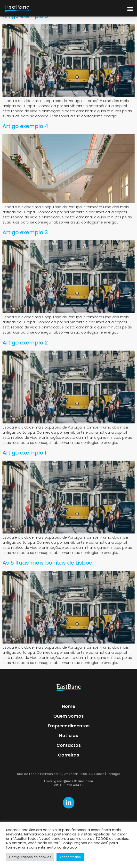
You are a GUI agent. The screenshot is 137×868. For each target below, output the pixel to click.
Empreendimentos (69, 726)
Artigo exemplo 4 (25, 126)
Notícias (69, 735)
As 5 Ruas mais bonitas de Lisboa (48, 563)
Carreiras (68, 755)
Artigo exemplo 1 (24, 453)
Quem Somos (68, 716)
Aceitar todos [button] (70, 857)
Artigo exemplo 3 (25, 232)
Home (68, 706)
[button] (130, 9)
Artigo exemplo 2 (25, 343)
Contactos (69, 745)
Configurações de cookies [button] (30, 857)
